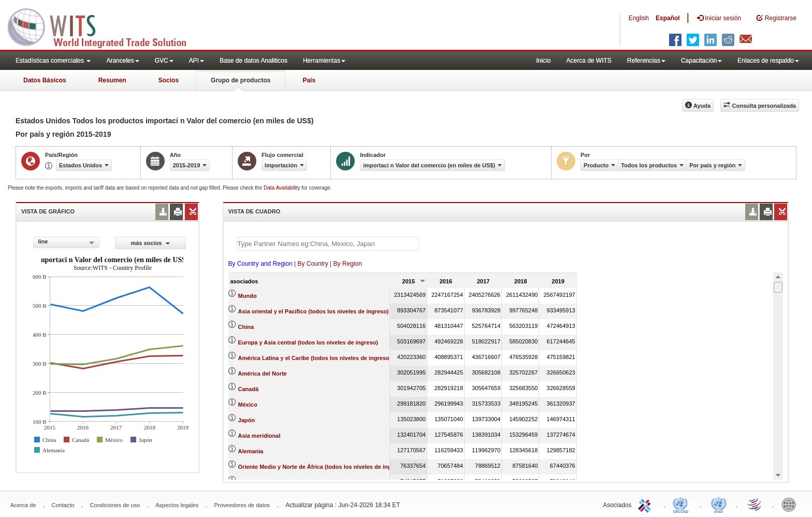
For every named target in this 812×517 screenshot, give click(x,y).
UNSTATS (719, 504)
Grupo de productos (241, 80)
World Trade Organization (755, 504)
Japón (247, 420)
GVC (164, 61)
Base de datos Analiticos (253, 61)
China (246, 327)
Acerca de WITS (589, 61)
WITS (104, 26)
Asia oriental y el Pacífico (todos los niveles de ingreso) (314, 311)
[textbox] (328, 244)
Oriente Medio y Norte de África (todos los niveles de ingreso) (322, 467)
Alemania (251, 451)
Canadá (249, 389)
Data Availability (282, 188)
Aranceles (122, 61)
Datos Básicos (45, 80)
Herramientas (324, 61)
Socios (169, 80)
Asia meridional (259, 436)
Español (668, 18)
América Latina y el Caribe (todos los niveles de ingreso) (315, 358)
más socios (150, 243)
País (309, 80)
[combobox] (66, 242)
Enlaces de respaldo (768, 61)
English (639, 18)
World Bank (791, 504)
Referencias (646, 61)
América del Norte (263, 374)
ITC (646, 504)
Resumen (112, 80)
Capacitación (701, 61)
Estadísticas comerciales (53, 61)
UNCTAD (683, 504)
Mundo (248, 296)
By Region (348, 264)
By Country (313, 264)
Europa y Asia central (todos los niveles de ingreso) (308, 342)
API (197, 61)
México (248, 405)
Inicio (543, 61)
